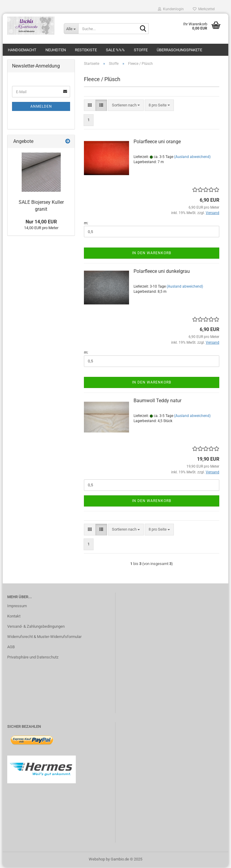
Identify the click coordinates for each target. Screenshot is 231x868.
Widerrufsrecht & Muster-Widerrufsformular (44, 638)
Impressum (17, 607)
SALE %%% (115, 50)
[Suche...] (71, 29)
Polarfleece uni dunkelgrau (162, 272)
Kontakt (14, 617)
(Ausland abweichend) (192, 158)
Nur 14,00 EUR (41, 223)
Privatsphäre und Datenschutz (33, 658)
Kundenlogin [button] (171, 9)
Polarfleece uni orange (157, 143)
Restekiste (86, 50)
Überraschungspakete (179, 50)
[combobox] (126, 106)
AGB (11, 648)
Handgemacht (22, 50)
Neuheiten (56, 50)
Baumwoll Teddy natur (157, 402)
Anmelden (41, 108)
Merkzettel (204, 9)
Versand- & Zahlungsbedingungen (36, 627)
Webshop (97, 860)
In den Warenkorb (152, 254)
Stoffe (141, 50)
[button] (90, 106)
